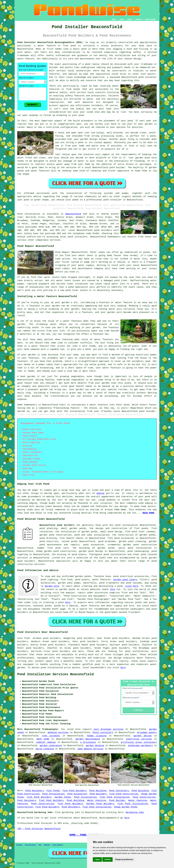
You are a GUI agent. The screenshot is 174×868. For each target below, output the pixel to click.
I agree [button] (97, 859)
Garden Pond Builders (100, 804)
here (68, 602)
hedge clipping (97, 736)
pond (97, 664)
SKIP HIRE (43, 739)
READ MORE (148, 513)
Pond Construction (144, 797)
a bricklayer (88, 742)
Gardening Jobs (135, 812)
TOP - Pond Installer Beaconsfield (39, 829)
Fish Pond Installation (115, 797)
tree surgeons (51, 736)
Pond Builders (98, 794)
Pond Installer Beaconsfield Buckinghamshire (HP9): (51, 42)
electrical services (139, 739)
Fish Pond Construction (124, 794)
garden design (143, 736)
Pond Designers (34, 791)
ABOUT (130, 20)
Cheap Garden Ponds (126, 807)
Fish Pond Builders (74, 791)
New (40, 845)
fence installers (103, 733)
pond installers (78, 237)
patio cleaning (45, 749)
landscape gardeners (140, 746)
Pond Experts (58, 845)
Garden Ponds (63, 797)
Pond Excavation (77, 794)
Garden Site (52, 586)
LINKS (121, 20)
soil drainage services (109, 729)
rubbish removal (46, 742)
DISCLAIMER (150, 20)
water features (146, 658)
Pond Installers (119, 791)
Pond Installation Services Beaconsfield (55, 674)
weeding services (58, 733)
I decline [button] (107, 859)
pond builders (103, 230)
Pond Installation (53, 794)
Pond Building (98, 791)
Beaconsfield (73, 214)
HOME (114, 20)
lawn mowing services (90, 749)
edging (100, 493)
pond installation (137, 651)
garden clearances (51, 746)
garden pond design (91, 551)
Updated (47, 845)
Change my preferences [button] (124, 859)
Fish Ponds (53, 791)
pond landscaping (138, 551)
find (27, 638)
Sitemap (19, 845)
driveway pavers (147, 733)
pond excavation (94, 545)
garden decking (95, 746)
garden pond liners (125, 580)
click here (132, 586)
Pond (20, 214)
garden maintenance (88, 739)
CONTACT (139, 20)
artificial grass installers (139, 742)
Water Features (97, 800)
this (113, 589)
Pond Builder (117, 800)
